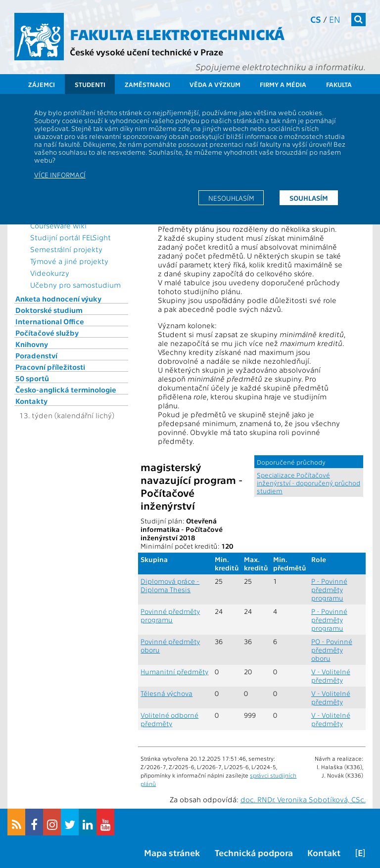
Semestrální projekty (66, 249)
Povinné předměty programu (170, 615)
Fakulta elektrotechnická (177, 34)
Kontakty (31, 401)
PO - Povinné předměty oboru (332, 650)
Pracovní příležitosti (50, 367)
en (335, 19)
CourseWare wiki (58, 225)
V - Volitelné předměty (331, 676)
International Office (50, 321)
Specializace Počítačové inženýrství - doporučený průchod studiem (309, 482)
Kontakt (324, 852)
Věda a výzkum (215, 84)
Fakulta (339, 84)
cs (316, 19)
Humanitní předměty (174, 672)
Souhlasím (309, 198)
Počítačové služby (47, 333)
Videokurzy (50, 273)
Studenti (90, 84)
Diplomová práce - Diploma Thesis (170, 585)
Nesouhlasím (231, 198)
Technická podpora (254, 852)
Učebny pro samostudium (75, 285)
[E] (360, 852)
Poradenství (36, 355)
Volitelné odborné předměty (169, 719)
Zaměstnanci (147, 84)
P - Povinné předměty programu (329, 589)
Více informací (60, 174)
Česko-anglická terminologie (66, 390)
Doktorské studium (49, 310)
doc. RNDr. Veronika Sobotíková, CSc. (303, 799)
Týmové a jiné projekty (69, 261)
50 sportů (32, 378)
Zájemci (42, 84)
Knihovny (32, 344)
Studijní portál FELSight (71, 237)
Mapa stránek (172, 852)
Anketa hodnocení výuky (58, 299)
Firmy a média (283, 84)
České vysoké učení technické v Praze (146, 52)
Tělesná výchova (166, 693)
